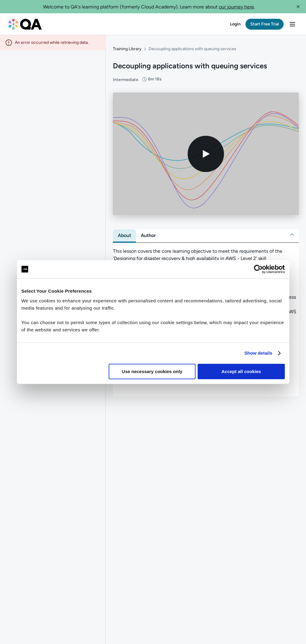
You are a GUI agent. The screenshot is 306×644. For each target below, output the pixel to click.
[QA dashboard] (25, 24)
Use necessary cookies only (152, 371)
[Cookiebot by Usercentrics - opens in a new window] (258, 269)
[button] (298, 7)
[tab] (124, 236)
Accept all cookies (241, 371)
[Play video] (206, 154)
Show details (258, 353)
